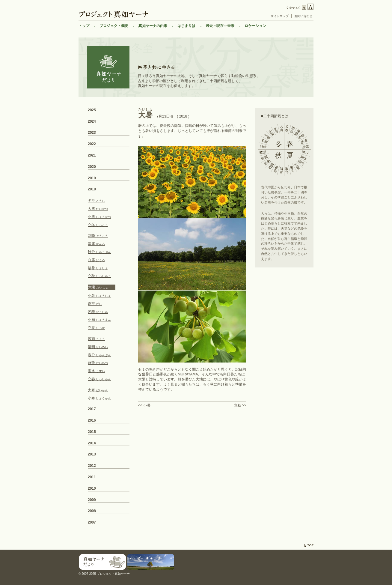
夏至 (95, 304)
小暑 (147, 405)
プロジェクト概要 (114, 26)
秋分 (99, 252)
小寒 (99, 398)
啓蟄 (98, 363)
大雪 (98, 209)
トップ (84, 26)
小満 (99, 320)
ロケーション (255, 26)
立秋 (238, 405)
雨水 (96, 371)
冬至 (96, 201)
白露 (96, 260)
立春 (99, 379)
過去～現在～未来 (220, 26)
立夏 (96, 328)
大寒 (98, 390)
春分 (99, 355)
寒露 (96, 244)
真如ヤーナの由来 (153, 26)
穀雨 (96, 339)
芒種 (98, 312)
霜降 (98, 236)
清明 (98, 347)
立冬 (98, 225)
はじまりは (186, 26)
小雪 (99, 217)
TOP (309, 545)
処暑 (98, 268)
